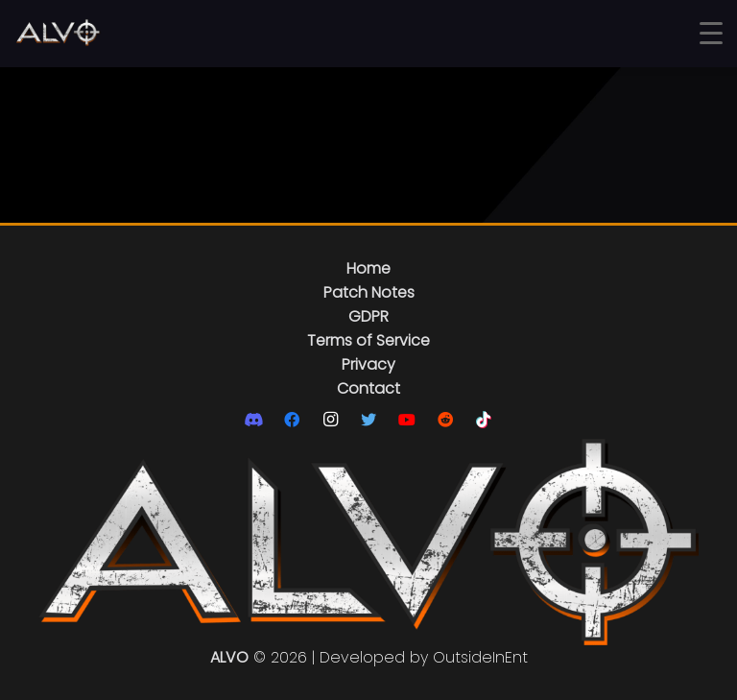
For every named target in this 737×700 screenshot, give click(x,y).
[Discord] (253, 420)
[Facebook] (292, 420)
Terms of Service (368, 340)
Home (368, 268)
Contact (368, 388)
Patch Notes (369, 292)
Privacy (368, 364)
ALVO (229, 657)
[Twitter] (368, 420)
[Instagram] (330, 420)
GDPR (368, 316)
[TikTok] (484, 420)
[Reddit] (445, 420)
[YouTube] (407, 420)
